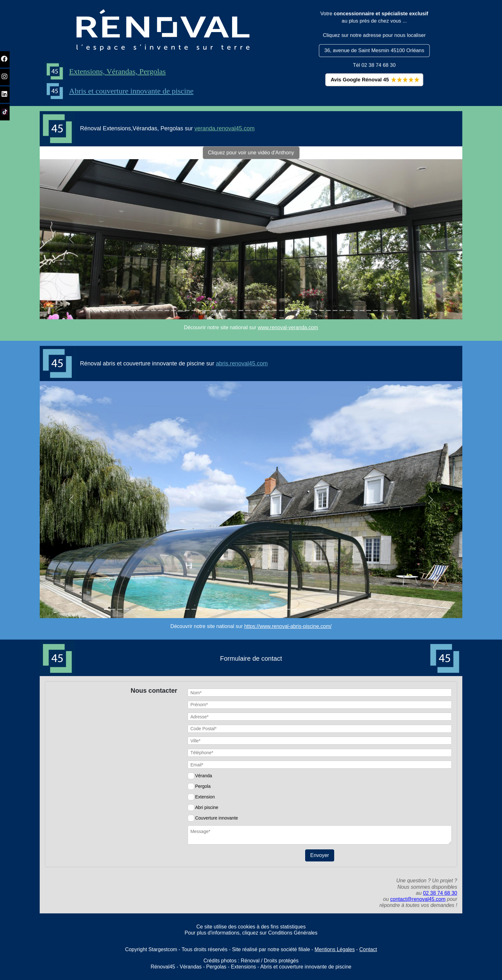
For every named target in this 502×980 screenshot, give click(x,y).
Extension (205, 797)
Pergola (203, 786)
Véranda (203, 776)
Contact (368, 949)
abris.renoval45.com (242, 363)
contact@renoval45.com (418, 899)
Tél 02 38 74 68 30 (374, 65)
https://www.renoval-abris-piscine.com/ (288, 626)
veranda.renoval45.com (224, 128)
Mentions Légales (335, 949)
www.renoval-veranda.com (288, 327)
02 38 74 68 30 (440, 893)
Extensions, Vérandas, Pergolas (108, 71)
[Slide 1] (106, 310)
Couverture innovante (216, 818)
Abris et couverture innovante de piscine (122, 91)
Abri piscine (206, 807)
